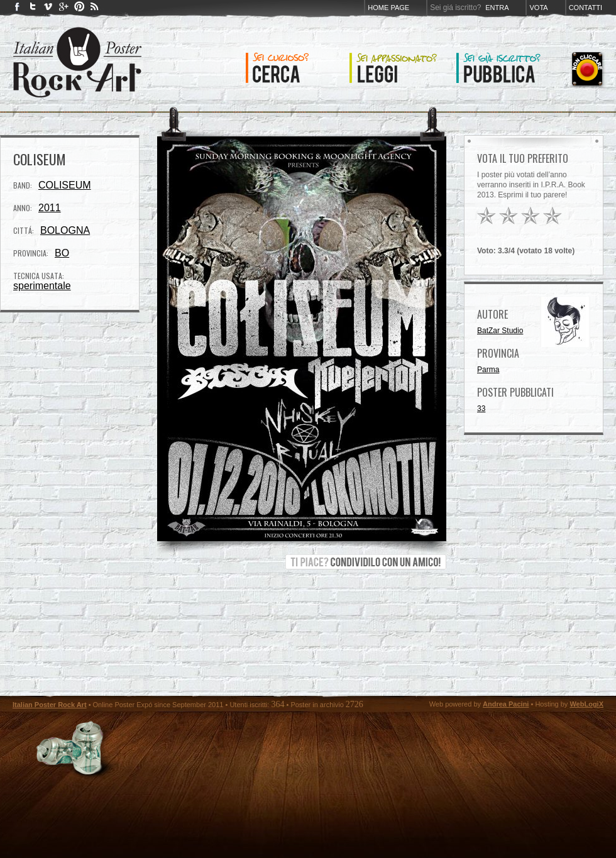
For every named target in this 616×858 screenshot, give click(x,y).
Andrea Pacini (506, 704)
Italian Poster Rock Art (50, 705)
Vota (538, 8)
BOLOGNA (65, 230)
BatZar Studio (500, 331)
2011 (50, 208)
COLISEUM (65, 185)
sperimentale (42, 286)
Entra (497, 8)
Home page (388, 8)
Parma (488, 370)
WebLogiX (586, 704)
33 (481, 409)
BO (62, 253)
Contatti (586, 8)
